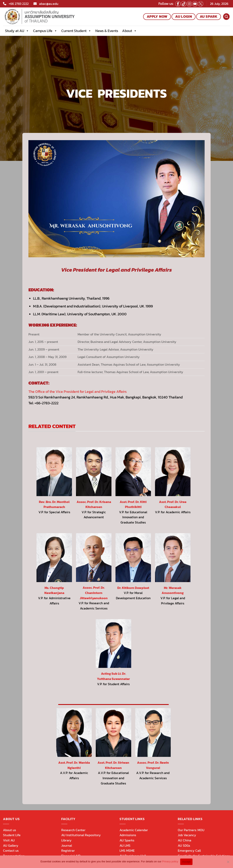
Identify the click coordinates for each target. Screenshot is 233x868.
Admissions (128, 835)
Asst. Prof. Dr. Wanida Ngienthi (74, 765)
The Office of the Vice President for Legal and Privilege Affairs (77, 392)
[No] (228, 863)
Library (66, 840)
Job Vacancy (187, 835)
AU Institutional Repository (81, 835)
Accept (186, 862)
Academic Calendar (134, 830)
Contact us (11, 850)
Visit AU (9, 840)
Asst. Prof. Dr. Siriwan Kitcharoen (113, 765)
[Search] (226, 17)
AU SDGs (184, 845)
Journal (67, 845)
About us (9, 830)
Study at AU (17, 31)
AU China (185, 840)
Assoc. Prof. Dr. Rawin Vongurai (153, 765)
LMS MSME (127, 850)
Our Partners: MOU (191, 830)
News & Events (107, 31)
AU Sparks (127, 840)
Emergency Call (189, 850)
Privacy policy (170, 861)
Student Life (12, 835)
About (130, 31)
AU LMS (125, 845)
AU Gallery (11, 845)
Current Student (76, 31)
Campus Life (45, 31)
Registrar (68, 850)
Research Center (73, 830)
